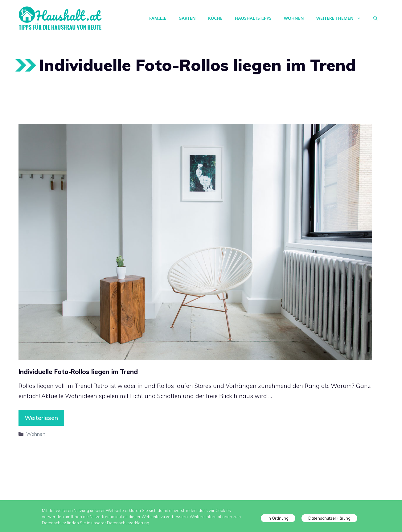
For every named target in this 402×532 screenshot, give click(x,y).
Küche (215, 18)
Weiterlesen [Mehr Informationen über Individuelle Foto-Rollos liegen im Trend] (41, 418)
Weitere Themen (342, 18)
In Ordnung (278, 518)
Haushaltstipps (253, 18)
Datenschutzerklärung (329, 518)
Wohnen (294, 18)
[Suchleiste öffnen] (375, 18)
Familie (158, 18)
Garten (187, 18)
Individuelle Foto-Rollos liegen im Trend (78, 372)
